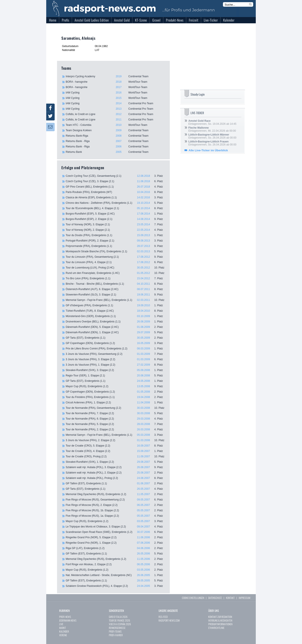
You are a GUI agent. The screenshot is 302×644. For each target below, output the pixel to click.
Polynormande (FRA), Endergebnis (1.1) (116, 246)
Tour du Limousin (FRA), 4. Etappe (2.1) (116, 262)
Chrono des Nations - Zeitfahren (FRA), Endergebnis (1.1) (116, 203)
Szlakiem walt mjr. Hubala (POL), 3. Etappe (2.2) (116, 467)
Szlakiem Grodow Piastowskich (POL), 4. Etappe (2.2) (116, 586)
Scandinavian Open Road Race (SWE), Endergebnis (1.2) (116, 532)
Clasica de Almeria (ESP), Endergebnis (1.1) (116, 197)
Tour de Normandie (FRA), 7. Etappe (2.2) (116, 413)
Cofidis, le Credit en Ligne (115, 114)
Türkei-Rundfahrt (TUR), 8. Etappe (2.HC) (116, 311)
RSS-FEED (163, 617)
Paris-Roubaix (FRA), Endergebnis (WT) (116, 192)
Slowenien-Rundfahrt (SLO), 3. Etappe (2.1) (116, 295)
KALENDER (64, 631)
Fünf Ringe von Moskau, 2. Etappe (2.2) (116, 564)
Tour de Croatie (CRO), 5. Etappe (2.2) (116, 446)
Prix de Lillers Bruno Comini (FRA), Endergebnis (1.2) (116, 349)
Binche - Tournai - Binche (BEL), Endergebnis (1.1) (116, 284)
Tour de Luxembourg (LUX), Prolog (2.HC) (116, 268)
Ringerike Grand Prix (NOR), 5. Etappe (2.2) (116, 537)
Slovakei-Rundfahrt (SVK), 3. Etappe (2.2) (116, 370)
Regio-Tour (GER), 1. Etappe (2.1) (116, 376)
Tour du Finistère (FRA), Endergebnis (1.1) (116, 397)
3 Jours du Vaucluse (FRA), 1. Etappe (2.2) (116, 365)
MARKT (63, 628)
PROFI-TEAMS (115, 631)
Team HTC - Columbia (115, 125)
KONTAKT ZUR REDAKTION (220, 617)
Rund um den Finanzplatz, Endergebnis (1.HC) (116, 273)
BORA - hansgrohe (115, 82)
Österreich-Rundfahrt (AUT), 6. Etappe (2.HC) (116, 289)
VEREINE (63, 635)
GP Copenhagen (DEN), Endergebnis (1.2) (116, 343)
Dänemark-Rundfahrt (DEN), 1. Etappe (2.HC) (116, 332)
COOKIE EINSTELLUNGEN (193, 598)
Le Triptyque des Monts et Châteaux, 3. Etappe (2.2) (116, 527)
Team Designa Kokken (115, 130)
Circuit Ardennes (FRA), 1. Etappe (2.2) (116, 402)
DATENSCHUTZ (215, 598)
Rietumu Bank (115, 152)
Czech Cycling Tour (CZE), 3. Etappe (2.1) (116, 181)
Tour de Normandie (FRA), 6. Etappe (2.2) (116, 419)
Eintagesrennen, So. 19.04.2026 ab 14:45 (212, 122)
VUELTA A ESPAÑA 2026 (120, 624)
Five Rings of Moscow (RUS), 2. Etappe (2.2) (116, 505)
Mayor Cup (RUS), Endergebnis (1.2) (116, 386)
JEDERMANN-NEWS (68, 620)
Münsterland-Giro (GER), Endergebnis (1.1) (116, 316)
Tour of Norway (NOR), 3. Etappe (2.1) (116, 224)
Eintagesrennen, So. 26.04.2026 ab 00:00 (212, 136)
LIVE (61, 624)
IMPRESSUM (245, 598)
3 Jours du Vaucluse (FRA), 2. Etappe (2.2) (116, 440)
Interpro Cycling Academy (115, 76)
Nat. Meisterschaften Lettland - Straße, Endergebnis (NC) (116, 575)
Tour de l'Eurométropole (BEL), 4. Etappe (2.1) (116, 208)
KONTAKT (230, 598)
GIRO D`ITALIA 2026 (118, 617)
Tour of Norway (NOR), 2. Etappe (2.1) (116, 230)
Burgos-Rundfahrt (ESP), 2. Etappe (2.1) (116, 219)
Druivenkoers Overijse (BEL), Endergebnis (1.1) (116, 322)
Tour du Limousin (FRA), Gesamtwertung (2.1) (116, 257)
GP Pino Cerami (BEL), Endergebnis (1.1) (116, 187)
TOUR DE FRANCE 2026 (119, 620)
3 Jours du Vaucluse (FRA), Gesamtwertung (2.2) (116, 354)
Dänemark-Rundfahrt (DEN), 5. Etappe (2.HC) (116, 327)
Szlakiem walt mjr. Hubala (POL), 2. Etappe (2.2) (116, 473)
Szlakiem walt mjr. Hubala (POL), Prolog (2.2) (116, 478)
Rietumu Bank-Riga (115, 136)
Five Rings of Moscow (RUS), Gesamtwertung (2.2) (116, 500)
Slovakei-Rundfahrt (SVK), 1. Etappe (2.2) (116, 462)
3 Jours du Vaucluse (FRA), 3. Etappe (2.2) (116, 359)
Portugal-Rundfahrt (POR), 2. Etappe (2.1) (116, 241)
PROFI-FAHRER (116, 635)
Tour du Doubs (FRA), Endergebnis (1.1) (116, 235)
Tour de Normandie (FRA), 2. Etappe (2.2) (116, 429)
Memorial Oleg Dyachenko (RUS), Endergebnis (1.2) (116, 494)
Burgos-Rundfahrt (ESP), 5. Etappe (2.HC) (116, 214)
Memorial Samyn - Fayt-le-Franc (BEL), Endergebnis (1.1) (116, 300)
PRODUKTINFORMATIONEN (220, 624)
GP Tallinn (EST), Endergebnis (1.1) (116, 483)
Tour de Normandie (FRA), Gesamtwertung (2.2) (116, 408)
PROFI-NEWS (65, 617)
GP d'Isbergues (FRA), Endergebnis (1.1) (116, 305)
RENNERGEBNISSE (117, 628)
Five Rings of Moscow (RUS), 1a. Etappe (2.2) (116, 516)
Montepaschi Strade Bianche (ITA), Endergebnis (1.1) (116, 251)
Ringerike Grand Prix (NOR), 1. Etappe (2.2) (116, 543)
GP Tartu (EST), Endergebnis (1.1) (116, 338)
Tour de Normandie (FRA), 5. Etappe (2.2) (116, 424)
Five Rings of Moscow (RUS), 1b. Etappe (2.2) (116, 510)
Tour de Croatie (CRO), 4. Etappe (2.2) (116, 451)
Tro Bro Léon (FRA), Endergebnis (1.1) (116, 278)
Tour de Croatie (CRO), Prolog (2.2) (116, 456)
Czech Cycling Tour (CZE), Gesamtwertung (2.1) (116, 176)
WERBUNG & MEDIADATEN (220, 620)
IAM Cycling (115, 93)
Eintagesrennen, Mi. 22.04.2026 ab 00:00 (212, 129)
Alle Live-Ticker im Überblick (208, 150)
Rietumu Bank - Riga (115, 141)
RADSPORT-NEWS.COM (169, 620)
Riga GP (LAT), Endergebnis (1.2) (116, 548)
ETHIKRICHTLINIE (216, 628)
